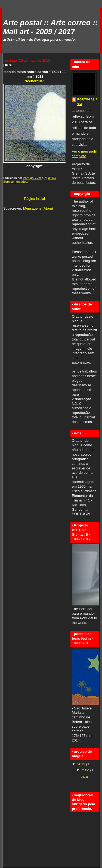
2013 (82, 764)
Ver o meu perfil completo (84, 154)
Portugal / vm (87, 102)
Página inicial (34, 199)
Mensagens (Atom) (38, 208)
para (8, 65)
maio (86, 770)
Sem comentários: (16, 182)
